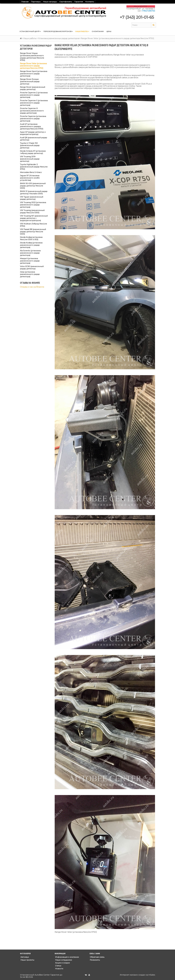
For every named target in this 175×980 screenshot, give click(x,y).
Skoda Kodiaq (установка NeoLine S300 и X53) (31, 238)
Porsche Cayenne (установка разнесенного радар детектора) (33, 119)
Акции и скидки (62, 963)
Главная (25, 2)
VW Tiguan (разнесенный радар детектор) (32, 198)
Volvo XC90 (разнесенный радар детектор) (32, 267)
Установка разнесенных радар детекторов (59, 38)
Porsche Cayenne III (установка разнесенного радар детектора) (32, 111)
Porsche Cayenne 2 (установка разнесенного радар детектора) (34, 95)
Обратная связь (97, 957)
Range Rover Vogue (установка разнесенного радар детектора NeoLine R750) (32, 57)
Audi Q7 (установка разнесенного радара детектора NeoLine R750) (32, 126)
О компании (98, 31)
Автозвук (24, 957)
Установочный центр (30, 31)
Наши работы (82, 31)
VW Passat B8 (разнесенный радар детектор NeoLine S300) (33, 232)
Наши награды (50, 2)
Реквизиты (95, 960)
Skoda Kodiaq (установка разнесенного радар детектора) (31, 245)
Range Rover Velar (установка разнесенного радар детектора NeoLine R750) (33, 66)
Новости (59, 969)
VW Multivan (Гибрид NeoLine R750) (33, 225)
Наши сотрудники (63, 960)
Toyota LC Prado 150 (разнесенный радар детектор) (30, 145)
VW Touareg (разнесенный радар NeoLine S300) (32, 211)
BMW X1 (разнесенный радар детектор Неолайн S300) (34, 192)
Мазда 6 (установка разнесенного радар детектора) (30, 261)
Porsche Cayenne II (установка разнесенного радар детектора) (34, 103)
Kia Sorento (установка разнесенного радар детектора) (30, 253)
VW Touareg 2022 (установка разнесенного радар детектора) (33, 205)
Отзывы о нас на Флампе (32, 287)
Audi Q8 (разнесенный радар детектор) (34, 139)
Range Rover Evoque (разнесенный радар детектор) (30, 81)
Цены (109, 31)
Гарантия (79, 2)
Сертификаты (66, 2)
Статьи (58, 966)
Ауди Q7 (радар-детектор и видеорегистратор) (33, 133)
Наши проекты (27, 960)
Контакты (90, 2)
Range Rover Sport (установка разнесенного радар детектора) (34, 74)
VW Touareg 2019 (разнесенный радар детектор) (30, 159)
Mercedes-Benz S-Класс (31, 172)
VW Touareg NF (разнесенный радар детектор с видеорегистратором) (34, 218)
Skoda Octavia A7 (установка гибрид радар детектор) (33, 152)
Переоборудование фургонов (58, 31)
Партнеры (36, 2)
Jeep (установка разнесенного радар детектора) (30, 274)
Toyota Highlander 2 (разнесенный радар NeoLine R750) (34, 167)
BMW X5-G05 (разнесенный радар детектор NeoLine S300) (33, 186)
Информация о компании (67, 957)
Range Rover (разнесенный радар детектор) (33, 88)
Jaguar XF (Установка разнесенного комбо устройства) (30, 178)
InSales (152, 975)
